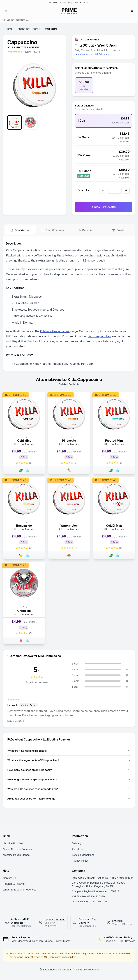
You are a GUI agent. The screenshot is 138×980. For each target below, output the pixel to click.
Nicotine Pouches (13, 843)
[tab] (20, 230)
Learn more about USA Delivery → (92, 54)
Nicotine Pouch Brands (16, 855)
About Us (77, 849)
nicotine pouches (99, 336)
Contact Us (9, 878)
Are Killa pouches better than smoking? (69, 799)
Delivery (77, 843)
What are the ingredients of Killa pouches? (69, 760)
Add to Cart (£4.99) (104, 207)
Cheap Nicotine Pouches (17, 849)
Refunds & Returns (14, 884)
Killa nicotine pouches (55, 331)
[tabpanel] (69, 304)
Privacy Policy (80, 861)
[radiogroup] (103, 85)
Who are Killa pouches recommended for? (69, 789)
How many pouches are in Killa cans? (69, 770)
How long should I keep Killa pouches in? (69, 779)
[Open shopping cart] (132, 11)
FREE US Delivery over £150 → (69, 3)
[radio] (84, 85)
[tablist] (69, 230)
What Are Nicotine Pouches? (20, 890)
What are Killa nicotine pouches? (69, 751)
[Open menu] (6, 11)
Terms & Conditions (83, 855)
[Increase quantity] (126, 190)
